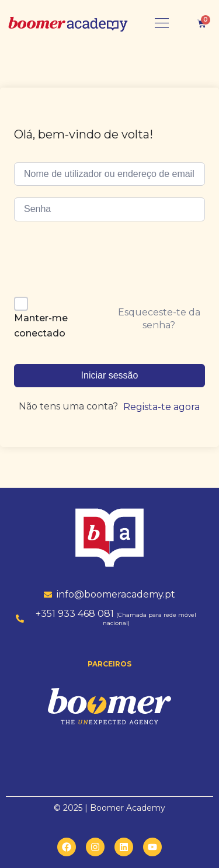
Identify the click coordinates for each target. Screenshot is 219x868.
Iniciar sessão (110, 375)
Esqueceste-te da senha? (159, 319)
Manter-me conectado (41, 326)
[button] (162, 23)
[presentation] (94, 263)
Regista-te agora (161, 407)
